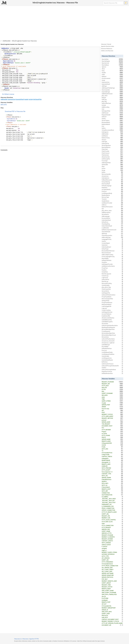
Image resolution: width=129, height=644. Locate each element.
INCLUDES (112, 395)
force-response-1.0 (112, 472)
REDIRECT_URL (112, 518)
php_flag (112, 101)
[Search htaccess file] (113, 3)
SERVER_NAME (112, 439)
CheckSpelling (112, 224)
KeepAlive (112, 188)
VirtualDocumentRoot (112, 130)
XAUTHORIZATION (112, 495)
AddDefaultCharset (112, 94)
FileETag (112, 99)
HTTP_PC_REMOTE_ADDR (112, 512)
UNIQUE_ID (112, 610)
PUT (112, 428)
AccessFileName (112, 314)
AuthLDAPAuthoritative (112, 339)
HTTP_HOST (112, 386)
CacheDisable (112, 285)
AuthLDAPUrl (112, 279)
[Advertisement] (65, 22)
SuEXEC (112, 368)
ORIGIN (112, 407)
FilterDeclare (112, 155)
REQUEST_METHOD (112, 418)
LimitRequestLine (112, 358)
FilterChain (112, 149)
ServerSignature (112, 145)
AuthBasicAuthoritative (112, 266)
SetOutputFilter (37, 99)
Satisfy (112, 119)
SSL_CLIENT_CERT (112, 571)
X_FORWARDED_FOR (112, 506)
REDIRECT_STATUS (112, 414)
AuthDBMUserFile (112, 320)
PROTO (112, 437)
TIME (112, 399)
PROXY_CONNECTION (112, 508)
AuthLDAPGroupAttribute (112, 370)
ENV (112, 391)
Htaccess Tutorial (106, 44)
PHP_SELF (112, 579)
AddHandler (7, 41)
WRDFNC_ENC (112, 529)
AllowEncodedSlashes (112, 318)
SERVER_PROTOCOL (112, 577)
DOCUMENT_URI (112, 625)
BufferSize (112, 362)
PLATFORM (112, 598)
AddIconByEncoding (112, 255)
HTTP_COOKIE (112, 435)
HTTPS (112, 389)
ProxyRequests (112, 331)
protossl (112, 420)
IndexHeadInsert (112, 247)
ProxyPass (112, 268)
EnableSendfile (112, 316)
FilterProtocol (112, 153)
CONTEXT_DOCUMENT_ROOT (112, 619)
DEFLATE (4, 105)
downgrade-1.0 (112, 462)
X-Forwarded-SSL (112, 606)
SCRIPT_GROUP (112, 583)
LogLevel (112, 308)
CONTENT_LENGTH (112, 541)
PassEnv (112, 270)
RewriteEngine (112, 61)
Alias (112, 166)
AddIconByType (112, 237)
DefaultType (112, 249)
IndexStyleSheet (112, 220)
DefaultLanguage (112, 186)
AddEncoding (112, 107)
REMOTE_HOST (112, 489)
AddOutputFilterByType (112, 88)
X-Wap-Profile (112, 455)
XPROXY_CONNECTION (112, 510)
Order (112, 75)
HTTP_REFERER (112, 430)
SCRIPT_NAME (112, 531)
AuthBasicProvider (112, 203)
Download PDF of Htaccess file (15, 111)
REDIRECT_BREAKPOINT (112, 608)
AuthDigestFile (112, 293)
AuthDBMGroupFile (112, 322)
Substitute (112, 245)
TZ (112, 451)
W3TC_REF (112, 491)
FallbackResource (112, 180)
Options (112, 67)
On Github (5, 94)
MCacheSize (112, 337)
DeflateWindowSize (112, 373)
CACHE (112, 445)
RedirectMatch (112, 124)
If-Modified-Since (112, 479)
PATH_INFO (112, 483)
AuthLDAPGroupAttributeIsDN (112, 366)
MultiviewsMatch (112, 304)
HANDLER (112, 466)
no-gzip (112, 403)
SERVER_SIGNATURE (112, 575)
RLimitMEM (112, 347)
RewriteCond (112, 63)
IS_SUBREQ (112, 497)
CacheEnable (112, 356)
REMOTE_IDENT (112, 589)
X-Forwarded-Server (112, 564)
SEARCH (112, 481)
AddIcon (112, 205)
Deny (112, 71)
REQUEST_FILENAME (112, 382)
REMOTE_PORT (112, 602)
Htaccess (25, 639)
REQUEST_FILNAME (112, 535)
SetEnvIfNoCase (112, 103)
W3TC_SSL (112, 476)
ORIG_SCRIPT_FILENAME (112, 592)
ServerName (112, 214)
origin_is (112, 550)
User (112, 109)
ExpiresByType (112, 92)
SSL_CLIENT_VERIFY (112, 569)
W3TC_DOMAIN (112, 543)
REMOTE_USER (112, 464)
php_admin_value (112, 211)
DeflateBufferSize (112, 348)
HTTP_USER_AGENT (112, 416)
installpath (112, 600)
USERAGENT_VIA (112, 504)
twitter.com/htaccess (107, 51)
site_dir (112, 596)
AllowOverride (112, 157)
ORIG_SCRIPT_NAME (112, 591)
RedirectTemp (112, 138)
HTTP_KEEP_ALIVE (112, 522)
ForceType (112, 161)
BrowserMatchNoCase (112, 251)
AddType (112, 86)
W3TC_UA (112, 485)
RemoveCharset (112, 253)
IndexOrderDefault (112, 226)
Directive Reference (107, 49)
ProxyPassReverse (112, 302)
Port (112, 126)
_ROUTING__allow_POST (112, 502)
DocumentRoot (112, 218)
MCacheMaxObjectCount (112, 335)
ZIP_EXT (112, 604)
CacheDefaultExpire (112, 360)
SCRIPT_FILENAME (112, 393)
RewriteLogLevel (112, 274)
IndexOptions (112, 178)
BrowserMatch (112, 122)
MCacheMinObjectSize (112, 329)
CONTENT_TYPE (112, 474)
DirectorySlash (112, 184)
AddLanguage (112, 216)
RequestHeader (112, 115)
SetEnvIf (112, 117)
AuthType (112, 142)
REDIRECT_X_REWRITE (112, 537)
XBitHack (112, 234)
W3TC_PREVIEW (112, 468)
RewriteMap (112, 258)
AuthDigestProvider (112, 264)
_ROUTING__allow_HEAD (112, 499)
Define (112, 172)
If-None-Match (112, 487)
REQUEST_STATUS (112, 587)
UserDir (112, 241)
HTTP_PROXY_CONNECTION (112, 566)
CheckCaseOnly (112, 289)
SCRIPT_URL (112, 514)
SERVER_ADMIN (112, 478)
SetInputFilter (112, 301)
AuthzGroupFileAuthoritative (112, 325)
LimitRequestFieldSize (112, 354)
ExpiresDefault (20, 99)
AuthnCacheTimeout (112, 364)
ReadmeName (112, 195)
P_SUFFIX (112, 547)
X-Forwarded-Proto (112, 453)
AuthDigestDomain (112, 312)
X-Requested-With (112, 443)
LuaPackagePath (112, 306)
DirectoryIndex (112, 90)
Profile (112, 447)
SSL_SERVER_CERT (112, 568)
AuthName (112, 136)
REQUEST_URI (112, 384)
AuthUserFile (112, 143)
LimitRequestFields (112, 352)
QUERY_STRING (112, 401)
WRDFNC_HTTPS (112, 533)
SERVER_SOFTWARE (112, 573)
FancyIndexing (112, 182)
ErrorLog (112, 350)
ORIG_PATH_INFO (112, 612)
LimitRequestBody (112, 193)
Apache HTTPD (34, 639)
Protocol (112, 191)
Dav (112, 209)
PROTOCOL (112, 615)
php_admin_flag (112, 287)
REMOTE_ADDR (112, 441)
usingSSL (112, 548)
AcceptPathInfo (112, 189)
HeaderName (112, 201)
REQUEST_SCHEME (112, 539)
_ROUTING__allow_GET (112, 501)
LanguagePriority (112, 239)
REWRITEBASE (112, 460)
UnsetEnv (112, 262)
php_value (112, 96)
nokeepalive (112, 458)
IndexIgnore (112, 132)
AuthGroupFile (112, 159)
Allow (112, 69)
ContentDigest (112, 243)
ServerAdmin (112, 291)
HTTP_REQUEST (112, 527)
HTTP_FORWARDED (112, 562)
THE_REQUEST (112, 424)
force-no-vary (112, 409)
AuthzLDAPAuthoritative (112, 295)
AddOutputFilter (112, 163)
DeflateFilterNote (112, 260)
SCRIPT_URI (112, 560)
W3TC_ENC (112, 449)
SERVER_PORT (112, 405)
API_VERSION (112, 558)
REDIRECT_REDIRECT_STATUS (112, 621)
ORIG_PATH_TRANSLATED (112, 594)
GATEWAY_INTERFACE (112, 554)
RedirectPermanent (112, 207)
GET (112, 410)
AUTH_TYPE (112, 556)
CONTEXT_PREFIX (112, 456)
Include (31, 99)
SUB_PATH (112, 617)
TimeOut (112, 199)
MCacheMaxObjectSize (112, 333)
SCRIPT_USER (112, 614)
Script (112, 80)
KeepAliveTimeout (112, 371)
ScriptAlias (112, 272)
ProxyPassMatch (112, 297)
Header (26, 99)
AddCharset (112, 113)
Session (112, 140)
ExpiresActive (11, 99)
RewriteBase (112, 65)
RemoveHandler (112, 174)
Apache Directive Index (108, 46)
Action (112, 168)
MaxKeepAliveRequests (112, 327)
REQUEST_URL (112, 516)
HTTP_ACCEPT (112, 470)
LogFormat (112, 278)
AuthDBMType (112, 345)
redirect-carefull (112, 545)
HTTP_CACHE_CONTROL (112, 520)
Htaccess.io (18, 639)
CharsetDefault (112, 232)
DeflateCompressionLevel (112, 230)
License (12, 94)
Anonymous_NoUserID (112, 341)
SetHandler (112, 165)
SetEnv (112, 128)
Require (112, 97)
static (112, 397)
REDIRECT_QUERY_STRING (112, 552)
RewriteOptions (112, 147)
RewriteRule (112, 59)
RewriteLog (112, 281)
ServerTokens (112, 120)
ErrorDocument (112, 78)
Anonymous (112, 176)
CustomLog (112, 276)
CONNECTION (112, 493)
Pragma (112, 432)
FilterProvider (112, 151)
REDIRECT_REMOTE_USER (112, 581)
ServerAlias (112, 324)
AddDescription (112, 212)
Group (112, 170)
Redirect (112, 76)
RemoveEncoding (112, 283)
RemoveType (112, 197)
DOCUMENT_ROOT (112, 426)
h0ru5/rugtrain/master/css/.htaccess (24, 41)
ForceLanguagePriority (112, 256)
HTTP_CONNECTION (112, 525)
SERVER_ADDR (112, 422)
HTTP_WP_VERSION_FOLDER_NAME (112, 623)
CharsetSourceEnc (112, 235)
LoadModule (112, 228)
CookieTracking (112, 310)
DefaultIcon (112, 222)
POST (112, 412)
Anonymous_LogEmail (112, 343)
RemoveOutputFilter (112, 299)
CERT (112, 524)
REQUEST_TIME (112, 585)
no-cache (112, 433)
